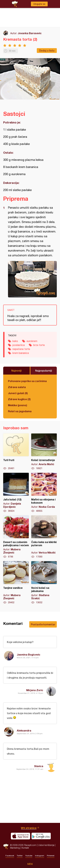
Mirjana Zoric (35, 690)
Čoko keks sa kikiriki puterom (44, 537)
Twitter (20, 856)
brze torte (39, 345)
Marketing (15, 848)
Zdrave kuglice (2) (19, 399)
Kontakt (25, 848)
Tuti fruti (16, 452)
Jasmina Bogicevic (29, 654)
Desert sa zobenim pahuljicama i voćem (16, 537)
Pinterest (51, 856)
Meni (30, 864)
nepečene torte (21, 349)
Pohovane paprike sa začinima (27, 381)
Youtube (29, 856)
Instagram (40, 856)
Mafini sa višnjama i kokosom (44, 493)
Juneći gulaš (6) (18, 393)
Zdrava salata (17, 387)
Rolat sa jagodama (20, 411)
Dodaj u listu (47, 50)
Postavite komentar (43, 624)
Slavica (39, 766)
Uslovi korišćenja (46, 845)
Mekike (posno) (18, 405)
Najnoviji (16, 371)
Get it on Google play (41, 836)
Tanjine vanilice (16, 583)
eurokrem (32, 341)
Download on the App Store (20, 836)
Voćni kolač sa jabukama (44, 583)
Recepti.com (6, 846)
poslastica (19, 345)
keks (15, 341)
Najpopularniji (44, 371)
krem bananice (21, 353)
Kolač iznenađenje (44, 452)
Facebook (10, 856)
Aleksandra (24, 730)
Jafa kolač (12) (16, 493)
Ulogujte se (39, 4)
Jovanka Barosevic (30, 33)
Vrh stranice (29, 828)
